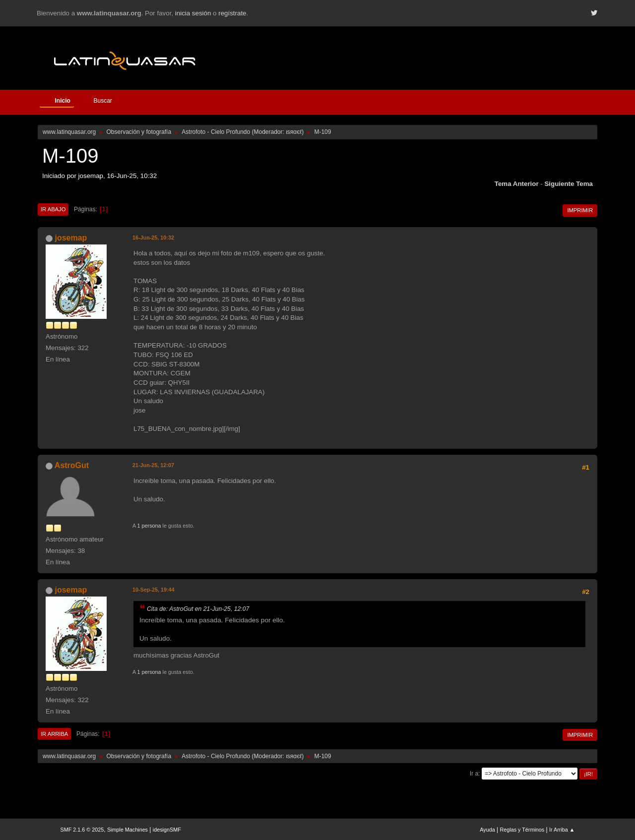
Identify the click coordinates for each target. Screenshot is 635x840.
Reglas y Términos (522, 830)
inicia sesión (193, 13)
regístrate (232, 13)
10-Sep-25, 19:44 (154, 590)
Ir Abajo (53, 209)
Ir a (474, 774)
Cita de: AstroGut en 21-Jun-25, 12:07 (198, 609)
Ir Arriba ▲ (562, 830)
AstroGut (72, 465)
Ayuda (487, 830)
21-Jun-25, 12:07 (153, 465)
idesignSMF (167, 830)
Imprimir (580, 210)
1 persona (149, 526)
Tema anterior (517, 184)
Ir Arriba (54, 734)
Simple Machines (127, 830)
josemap (71, 238)
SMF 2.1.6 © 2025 (82, 830)
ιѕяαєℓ (294, 132)
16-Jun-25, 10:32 (153, 238)
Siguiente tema (569, 184)
